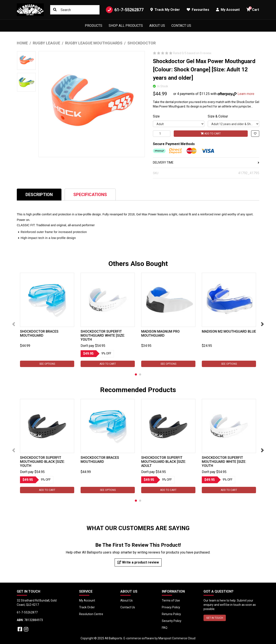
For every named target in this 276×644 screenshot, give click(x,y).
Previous (14, 324)
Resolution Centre (91, 614)
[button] (255, 134)
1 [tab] (136, 374)
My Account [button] (228, 10)
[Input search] (75, 10)
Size (156, 116)
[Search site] (55, 10)
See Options (47, 364)
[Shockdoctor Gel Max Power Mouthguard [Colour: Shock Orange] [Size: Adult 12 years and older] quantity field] (162, 134)
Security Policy (172, 621)
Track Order (87, 607)
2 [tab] (140, 374)
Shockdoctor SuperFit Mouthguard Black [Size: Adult (164, 462)
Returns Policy (171, 614)
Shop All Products (126, 26)
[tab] (39, 194)
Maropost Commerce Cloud (177, 638)
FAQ (165, 628)
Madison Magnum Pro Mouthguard (160, 333)
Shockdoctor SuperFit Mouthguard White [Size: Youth (103, 335)
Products (94, 26)
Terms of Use (171, 600)
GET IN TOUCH (215, 618)
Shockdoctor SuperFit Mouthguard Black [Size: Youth (42, 462)
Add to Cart (211, 134)
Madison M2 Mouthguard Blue (229, 331)
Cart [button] (253, 9)
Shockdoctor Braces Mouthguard (39, 333)
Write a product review (138, 562)
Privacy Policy (171, 607)
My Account (87, 600)
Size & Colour (218, 116)
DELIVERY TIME (206, 162)
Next (262, 324)
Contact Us (181, 26)
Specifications (90, 195)
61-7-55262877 (125, 10)
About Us (157, 26)
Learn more (246, 94)
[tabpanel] (47, 320)
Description (39, 195)
